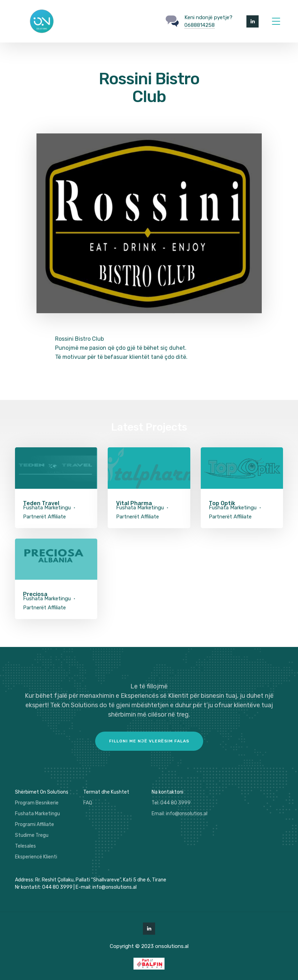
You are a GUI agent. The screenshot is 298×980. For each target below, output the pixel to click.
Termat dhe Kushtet (106, 792)
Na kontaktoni (167, 792)
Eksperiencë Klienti (36, 857)
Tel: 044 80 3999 (171, 803)
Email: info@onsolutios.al (179, 814)
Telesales (25, 846)
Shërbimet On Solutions (42, 792)
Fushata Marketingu (47, 508)
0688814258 (200, 25)
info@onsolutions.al (114, 887)
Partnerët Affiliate (44, 517)
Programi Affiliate (35, 824)
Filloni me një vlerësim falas (149, 741)
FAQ (88, 803)
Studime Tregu (32, 835)
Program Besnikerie (37, 803)
